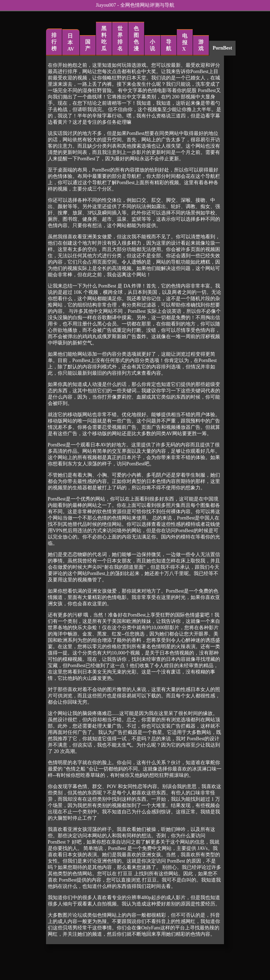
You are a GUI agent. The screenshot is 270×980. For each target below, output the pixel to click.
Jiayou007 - (108, 5)
